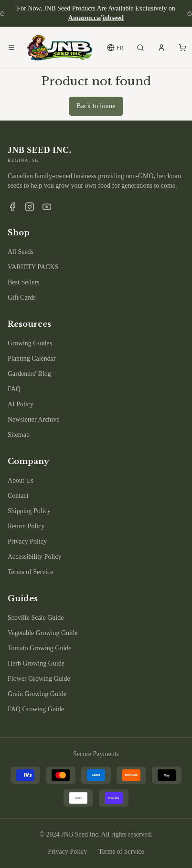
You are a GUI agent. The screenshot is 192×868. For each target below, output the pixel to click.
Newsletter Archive (33, 419)
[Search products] (140, 48)
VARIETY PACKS (33, 267)
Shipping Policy (29, 511)
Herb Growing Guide (36, 663)
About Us (21, 480)
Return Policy (26, 526)
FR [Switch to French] (115, 48)
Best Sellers (24, 282)
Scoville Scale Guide (36, 618)
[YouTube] (47, 207)
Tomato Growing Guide (40, 648)
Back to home (96, 106)
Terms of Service (30, 572)
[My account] (161, 48)
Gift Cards (22, 298)
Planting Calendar (32, 358)
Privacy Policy (27, 541)
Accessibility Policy (34, 557)
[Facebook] (12, 207)
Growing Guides (30, 343)
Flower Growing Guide (39, 679)
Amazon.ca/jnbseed (96, 18)
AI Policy (21, 404)
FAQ (14, 389)
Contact (18, 496)
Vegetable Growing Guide (43, 633)
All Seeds (21, 252)
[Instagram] (30, 207)
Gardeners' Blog (29, 374)
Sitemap (19, 435)
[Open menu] (11, 48)
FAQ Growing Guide (36, 709)
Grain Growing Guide (37, 694)
